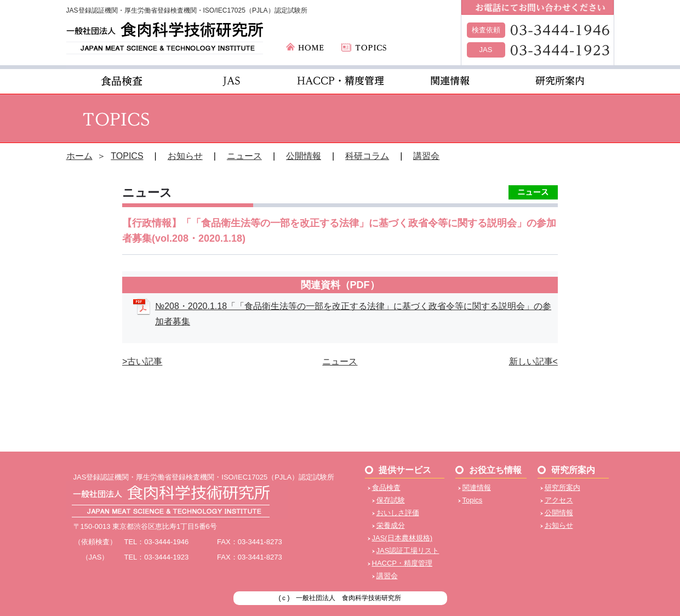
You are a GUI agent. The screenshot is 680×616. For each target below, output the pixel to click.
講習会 (426, 156)
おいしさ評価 (398, 513)
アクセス (559, 500)
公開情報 (304, 156)
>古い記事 (142, 361)
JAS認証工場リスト (408, 551)
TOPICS (127, 156)
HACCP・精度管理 (402, 563)
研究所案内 (562, 487)
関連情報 (477, 487)
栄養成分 (391, 525)
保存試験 (391, 500)
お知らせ (185, 156)
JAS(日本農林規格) (402, 538)
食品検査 (386, 487)
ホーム (79, 156)
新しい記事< (533, 361)
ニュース (244, 156)
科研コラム (367, 156)
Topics (473, 500)
